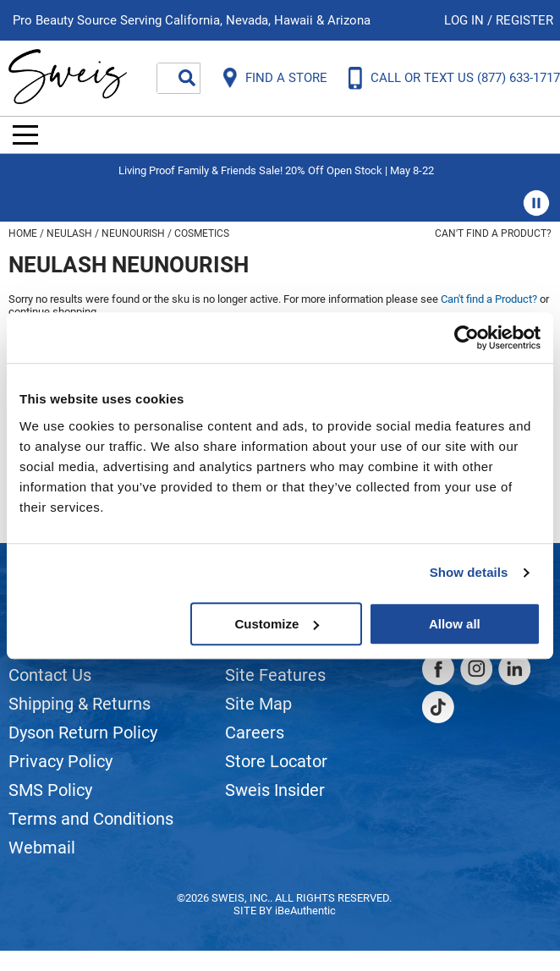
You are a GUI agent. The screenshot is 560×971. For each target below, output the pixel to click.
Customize (277, 624)
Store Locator (276, 761)
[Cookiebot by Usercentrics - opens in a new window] (467, 337)
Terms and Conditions (91, 819)
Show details (469, 572)
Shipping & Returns (80, 704)
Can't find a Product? (493, 233)
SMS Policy (50, 790)
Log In (466, 20)
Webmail (42, 848)
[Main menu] (25, 135)
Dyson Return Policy (83, 732)
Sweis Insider (275, 790)
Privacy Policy (60, 761)
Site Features (275, 675)
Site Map (258, 704)
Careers (255, 732)
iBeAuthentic (305, 911)
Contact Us (50, 675)
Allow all (455, 624)
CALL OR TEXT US (465, 78)
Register (524, 20)
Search (187, 78)
